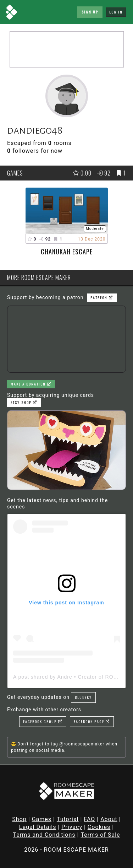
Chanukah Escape (67, 252)
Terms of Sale (100, 835)
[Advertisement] (67, 49)
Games (42, 819)
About (109, 819)
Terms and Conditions (44, 835)
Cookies (99, 827)
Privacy (72, 827)
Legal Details (38, 827)
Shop (19, 819)
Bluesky (83, 697)
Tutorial (68, 819)
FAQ (89, 819)
